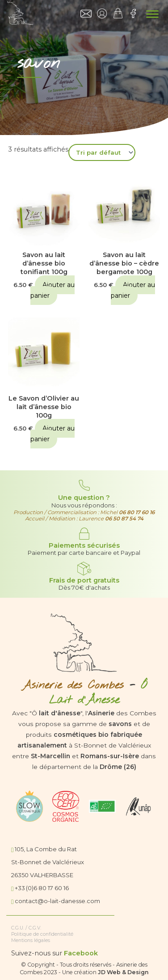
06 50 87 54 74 (124, 519)
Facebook (81, 953)
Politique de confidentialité (42, 934)
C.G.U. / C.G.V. (26, 928)
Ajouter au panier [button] (52, 290)
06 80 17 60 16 (137, 512)
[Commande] (102, 152)
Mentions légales (31, 940)
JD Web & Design (123, 972)
